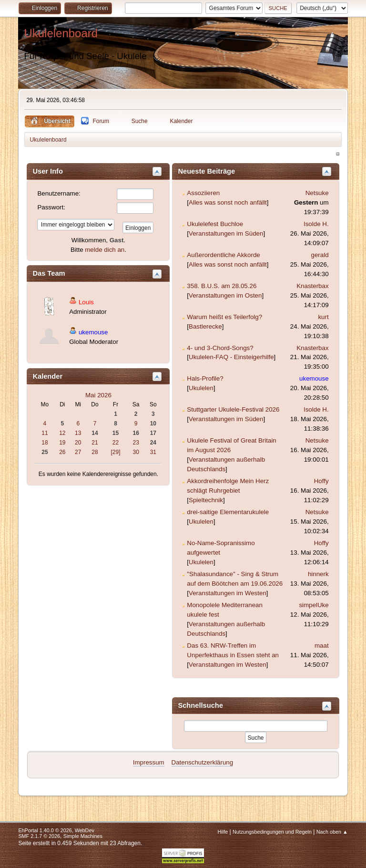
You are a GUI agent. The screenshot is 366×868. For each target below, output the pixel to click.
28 (95, 452)
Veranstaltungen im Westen (228, 593)
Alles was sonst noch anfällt (228, 202)
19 (62, 443)
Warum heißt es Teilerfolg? (224, 317)
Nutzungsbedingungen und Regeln (272, 832)
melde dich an (105, 250)
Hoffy (321, 481)
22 (116, 443)
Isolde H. (316, 224)
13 (78, 433)
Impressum (149, 762)
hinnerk (318, 574)
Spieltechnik (206, 500)
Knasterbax (312, 286)
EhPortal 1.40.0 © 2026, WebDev (56, 830)
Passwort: (51, 207)
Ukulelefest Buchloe (215, 224)
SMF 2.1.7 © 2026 (39, 836)
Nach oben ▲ (332, 832)
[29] (116, 452)
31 (153, 452)
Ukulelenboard (61, 33)
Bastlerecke (205, 326)
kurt (323, 317)
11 (45, 433)
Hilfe (223, 832)
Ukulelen (201, 388)
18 (45, 443)
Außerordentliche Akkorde (223, 255)
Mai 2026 (98, 395)
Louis (86, 302)
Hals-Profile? (205, 378)
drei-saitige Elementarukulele (228, 512)
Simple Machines (83, 836)
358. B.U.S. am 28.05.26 (222, 286)
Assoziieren (203, 193)
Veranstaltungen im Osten (225, 295)
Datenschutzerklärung (203, 762)
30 (136, 452)
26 (62, 452)
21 (95, 443)
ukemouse (93, 332)
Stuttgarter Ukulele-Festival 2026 (233, 409)
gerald (320, 255)
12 (62, 433)
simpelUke (314, 605)
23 (136, 443)
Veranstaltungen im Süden (226, 233)
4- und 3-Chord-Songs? (220, 348)
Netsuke (317, 193)
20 (78, 443)
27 (78, 452)
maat (322, 646)
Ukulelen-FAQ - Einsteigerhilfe (231, 357)
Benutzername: (59, 193)
